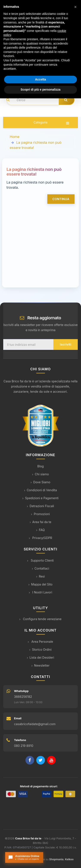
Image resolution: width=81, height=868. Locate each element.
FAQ (40, 530)
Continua (61, 199)
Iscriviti (66, 344)
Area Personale (40, 642)
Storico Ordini (40, 649)
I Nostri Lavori (41, 592)
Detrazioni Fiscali (40, 506)
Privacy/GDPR (41, 538)
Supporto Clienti (40, 560)
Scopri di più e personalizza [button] (40, 90)
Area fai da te (41, 522)
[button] (75, 7)
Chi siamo (40, 474)
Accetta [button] (40, 79)
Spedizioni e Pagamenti (40, 498)
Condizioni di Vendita (41, 490)
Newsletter (40, 665)
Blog (41, 466)
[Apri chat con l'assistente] (24, 857)
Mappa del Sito (40, 584)
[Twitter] (41, 760)
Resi (41, 576)
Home (15, 137)
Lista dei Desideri (41, 657)
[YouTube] (51, 760)
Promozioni (40, 514)
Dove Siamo (40, 482)
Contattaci (41, 568)
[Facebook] (30, 760)
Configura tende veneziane (40, 619)
